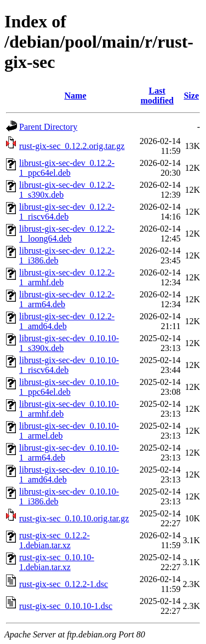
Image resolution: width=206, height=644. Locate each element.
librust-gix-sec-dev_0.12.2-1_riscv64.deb (67, 212)
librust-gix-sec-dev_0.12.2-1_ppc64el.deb (67, 168)
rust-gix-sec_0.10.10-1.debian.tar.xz (57, 562)
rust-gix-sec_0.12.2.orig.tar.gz (72, 146)
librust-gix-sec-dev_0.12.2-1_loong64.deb (67, 234)
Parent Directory (48, 127)
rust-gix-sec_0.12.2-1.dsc (64, 584)
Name (76, 96)
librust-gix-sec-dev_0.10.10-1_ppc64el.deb (69, 387)
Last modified (157, 96)
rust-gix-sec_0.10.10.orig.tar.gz (74, 518)
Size (191, 96)
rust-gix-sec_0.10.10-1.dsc (66, 606)
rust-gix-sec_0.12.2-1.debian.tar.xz (55, 540)
